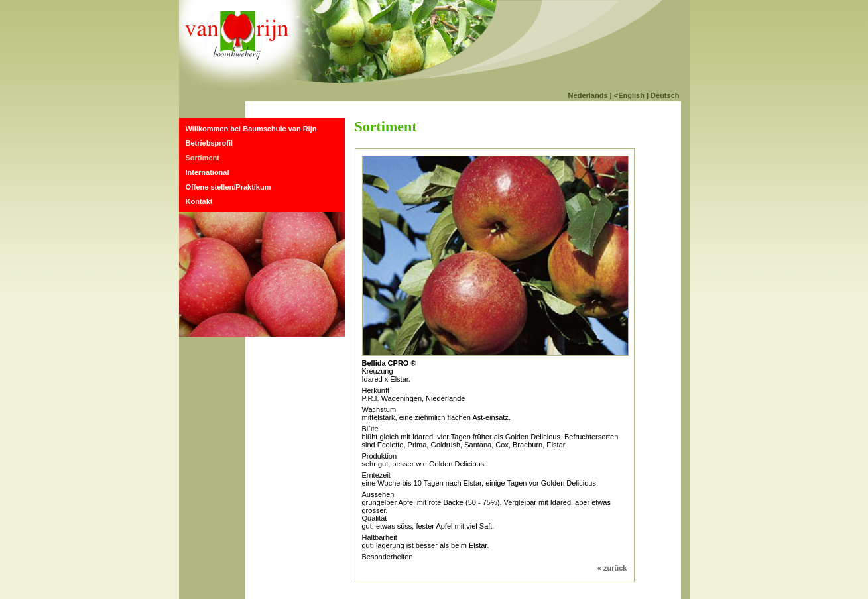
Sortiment (203, 158)
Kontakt (199, 201)
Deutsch (665, 95)
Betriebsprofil (210, 143)
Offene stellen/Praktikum (228, 187)
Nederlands (588, 95)
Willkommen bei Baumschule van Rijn (251, 129)
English (631, 95)
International (208, 172)
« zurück (612, 568)
